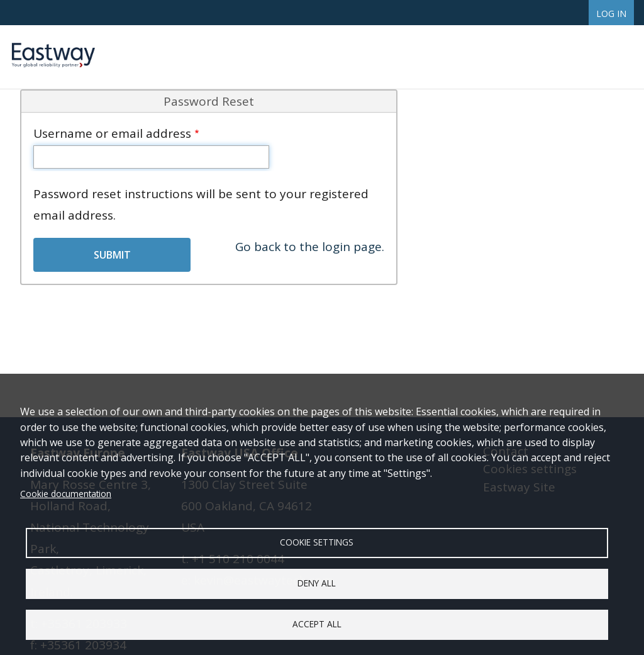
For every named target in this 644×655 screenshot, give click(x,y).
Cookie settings (317, 542)
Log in (611, 14)
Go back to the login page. (310, 247)
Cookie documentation (66, 494)
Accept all (317, 624)
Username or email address (112, 133)
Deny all (317, 583)
